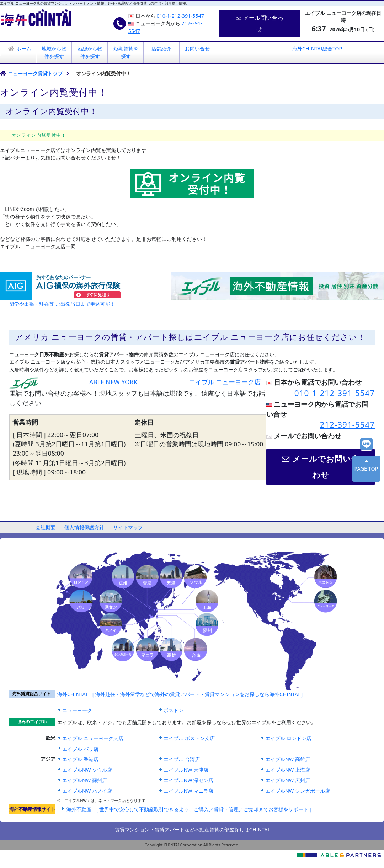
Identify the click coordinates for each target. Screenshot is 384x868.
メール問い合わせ (259, 23)
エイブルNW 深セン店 (188, 780)
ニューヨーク (77, 710)
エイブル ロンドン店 (288, 738)
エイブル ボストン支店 (189, 738)
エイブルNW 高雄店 (288, 759)
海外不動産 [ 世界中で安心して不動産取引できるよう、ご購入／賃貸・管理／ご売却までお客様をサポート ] (189, 809)
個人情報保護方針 (84, 527)
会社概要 (46, 527)
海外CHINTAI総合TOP (317, 48)
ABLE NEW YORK (113, 382)
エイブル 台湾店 (182, 759)
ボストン (174, 710)
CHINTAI (259, 829)
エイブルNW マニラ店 (188, 791)
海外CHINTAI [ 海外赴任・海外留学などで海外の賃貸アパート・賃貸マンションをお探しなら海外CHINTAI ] (180, 694)
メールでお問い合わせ (321, 467)
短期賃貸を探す (126, 52)
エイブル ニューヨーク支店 (93, 738)
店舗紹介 (161, 48)
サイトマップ (128, 527)
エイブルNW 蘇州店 (85, 780)
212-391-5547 (348, 425)
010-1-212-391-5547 (180, 16)
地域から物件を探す (54, 52)
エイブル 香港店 (80, 759)
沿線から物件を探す (90, 52)
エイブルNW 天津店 (186, 770)
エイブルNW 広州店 (288, 780)
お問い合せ (197, 48)
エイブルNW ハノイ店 (87, 791)
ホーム (24, 48)
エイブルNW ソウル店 (87, 770)
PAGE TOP (366, 469)
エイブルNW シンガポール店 (298, 791)
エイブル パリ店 (80, 749)
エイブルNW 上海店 (288, 770)
